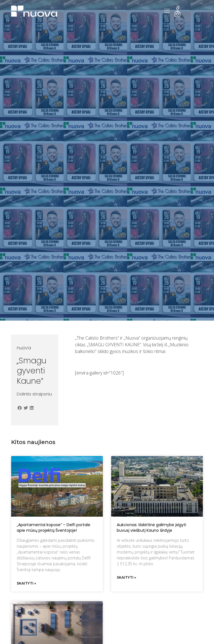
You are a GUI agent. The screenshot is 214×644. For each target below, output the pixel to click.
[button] (20, 408)
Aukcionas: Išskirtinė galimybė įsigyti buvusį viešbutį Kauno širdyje (151, 528)
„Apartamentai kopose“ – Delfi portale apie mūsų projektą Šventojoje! (53, 528)
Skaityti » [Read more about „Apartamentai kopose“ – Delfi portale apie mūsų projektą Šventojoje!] (26, 583)
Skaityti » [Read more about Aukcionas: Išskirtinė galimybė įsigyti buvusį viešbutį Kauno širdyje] (126, 577)
